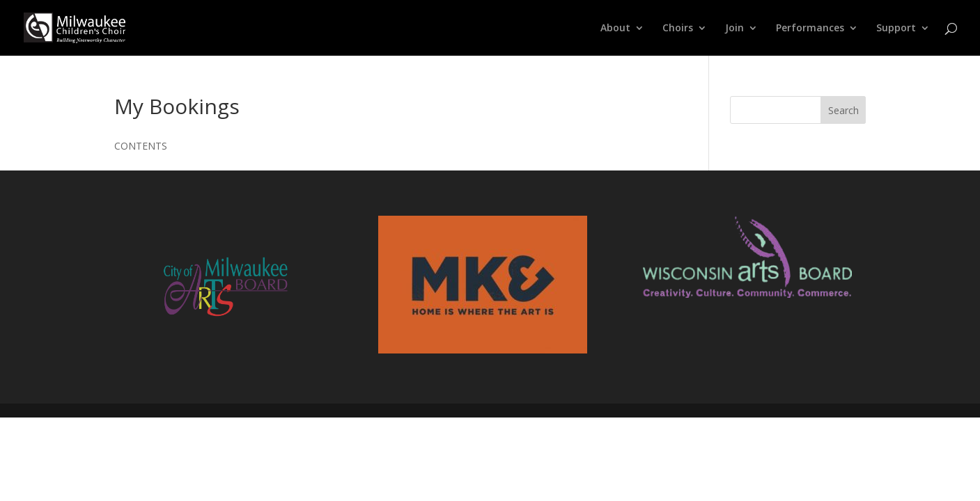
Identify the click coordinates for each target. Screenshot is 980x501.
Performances (810, 29)
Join (734, 29)
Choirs (678, 29)
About (615, 29)
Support (896, 29)
